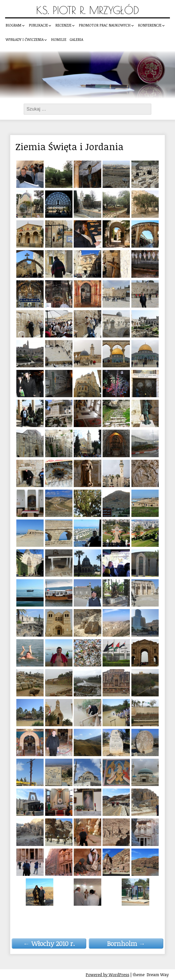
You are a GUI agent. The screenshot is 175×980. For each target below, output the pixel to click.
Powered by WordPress (108, 975)
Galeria (76, 39)
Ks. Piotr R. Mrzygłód (88, 10)
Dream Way (158, 975)
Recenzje (63, 25)
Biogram (14, 25)
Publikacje (38, 25)
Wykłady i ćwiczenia (25, 39)
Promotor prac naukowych (105, 25)
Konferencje (150, 25)
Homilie (59, 39)
